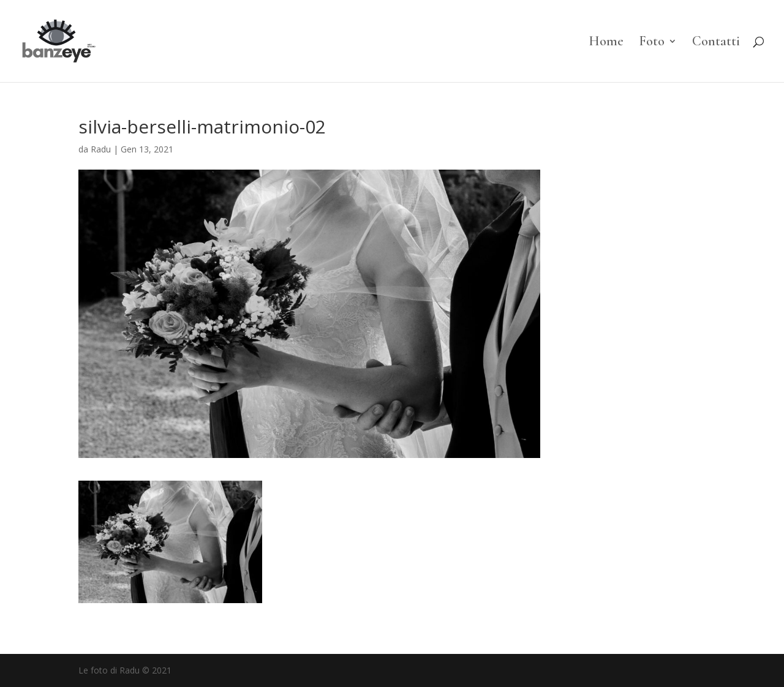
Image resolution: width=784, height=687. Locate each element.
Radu (101, 149)
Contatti (716, 43)
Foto (652, 43)
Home (606, 43)
